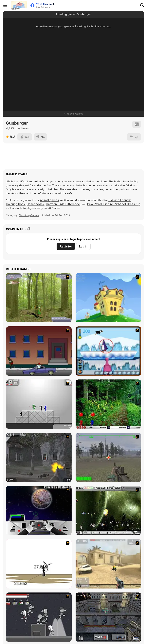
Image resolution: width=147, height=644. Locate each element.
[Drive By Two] (39, 351)
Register (66, 246)
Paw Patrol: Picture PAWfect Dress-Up (114, 204)
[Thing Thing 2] (39, 617)
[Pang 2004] (108, 404)
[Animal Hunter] (39, 298)
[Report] (134, 137)
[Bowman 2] (39, 564)
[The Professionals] (108, 617)
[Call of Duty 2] (39, 457)
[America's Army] (108, 457)
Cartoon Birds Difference (63, 204)
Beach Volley (36, 204)
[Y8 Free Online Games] (19, 5)
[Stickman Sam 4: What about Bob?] (39, 404)
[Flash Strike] (108, 564)
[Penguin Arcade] (108, 351)
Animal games (49, 200)
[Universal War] (39, 511)
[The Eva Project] (108, 511)
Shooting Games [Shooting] (29, 215)
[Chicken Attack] (108, 298)
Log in (83, 246)
